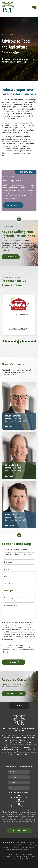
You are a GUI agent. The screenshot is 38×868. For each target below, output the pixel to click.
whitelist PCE (19, 820)
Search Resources (14, 694)
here (19, 823)
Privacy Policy (27, 818)
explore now (13, 205)
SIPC (22, 731)
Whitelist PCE (24, 859)
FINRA (16, 731)
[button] (3, 341)
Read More (11, 427)
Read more (11, 257)
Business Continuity (23, 856)
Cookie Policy (20, 854)
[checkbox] (19, 800)
